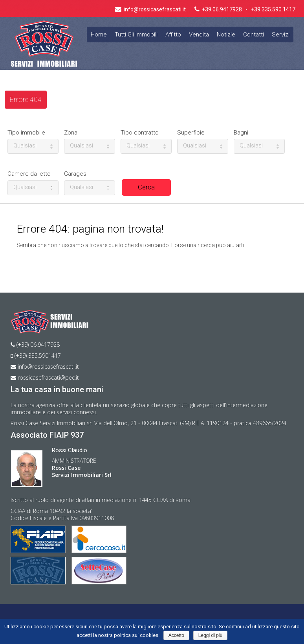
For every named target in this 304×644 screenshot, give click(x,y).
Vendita (199, 35)
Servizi (281, 35)
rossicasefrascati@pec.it (45, 377)
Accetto (176, 635)
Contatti (254, 35)
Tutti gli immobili (136, 35)
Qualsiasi (33, 146)
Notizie (226, 35)
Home (99, 35)
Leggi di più (210, 635)
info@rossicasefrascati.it (45, 367)
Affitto (173, 35)
